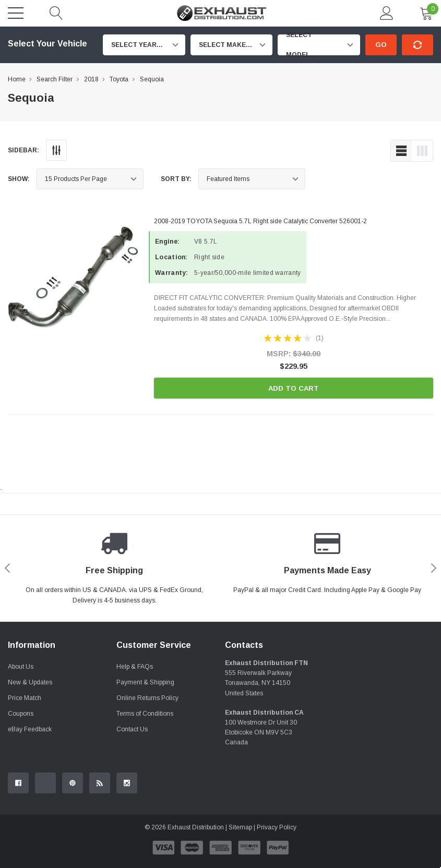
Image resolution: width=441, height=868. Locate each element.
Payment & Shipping (145, 682)
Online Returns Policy (147, 698)
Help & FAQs (135, 667)
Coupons (21, 714)
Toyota (119, 79)
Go (381, 45)
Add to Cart (294, 388)
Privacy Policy (277, 827)
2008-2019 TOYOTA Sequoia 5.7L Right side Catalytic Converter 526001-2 (260, 221)
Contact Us (132, 729)
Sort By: (176, 179)
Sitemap (240, 827)
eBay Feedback (30, 729)
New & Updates (30, 682)
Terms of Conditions (145, 714)
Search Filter (55, 79)
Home (17, 79)
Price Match (25, 698)
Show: (19, 179)
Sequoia (152, 79)
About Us (21, 667)
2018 (91, 79)
